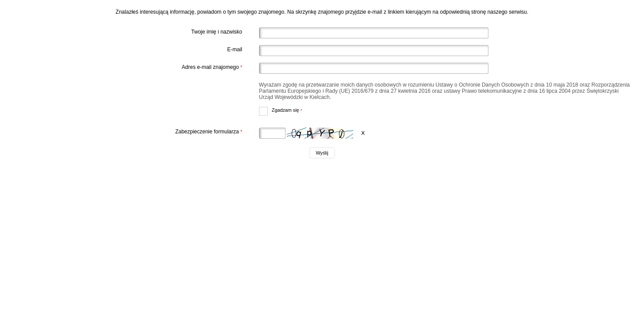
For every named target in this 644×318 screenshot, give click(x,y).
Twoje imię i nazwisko (217, 32)
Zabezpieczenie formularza (126, 132)
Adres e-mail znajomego (126, 67)
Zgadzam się (281, 110)
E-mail (235, 49)
